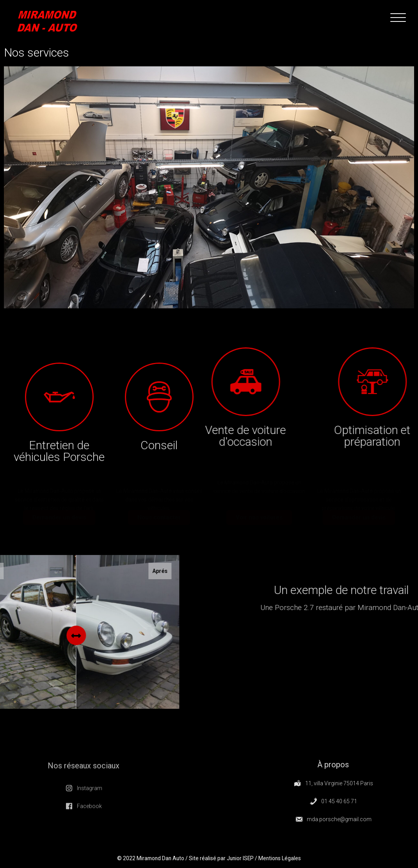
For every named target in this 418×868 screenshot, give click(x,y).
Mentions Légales (284, 861)
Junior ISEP (242, 861)
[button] (59, 518)
